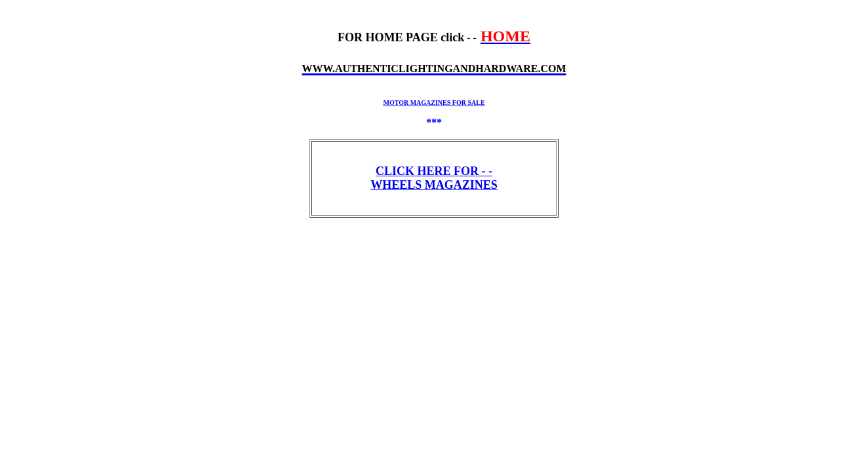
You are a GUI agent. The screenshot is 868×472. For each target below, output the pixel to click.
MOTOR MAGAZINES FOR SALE (434, 103)
